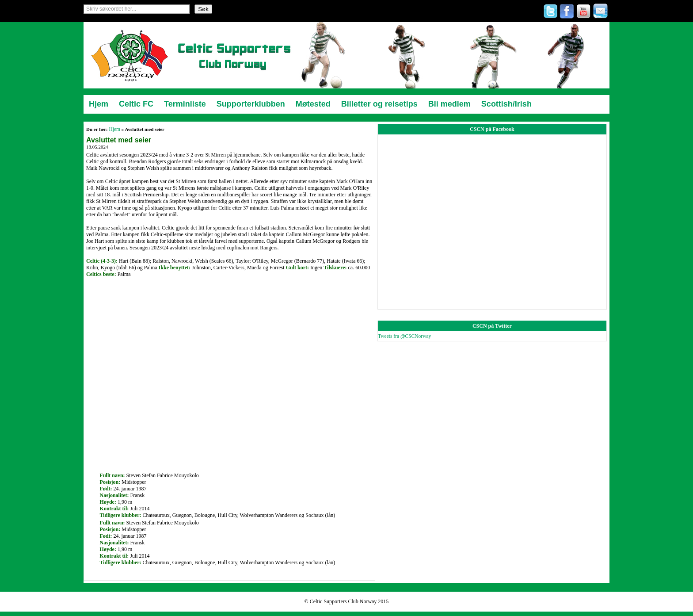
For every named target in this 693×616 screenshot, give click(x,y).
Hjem (114, 129)
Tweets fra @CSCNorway (404, 336)
